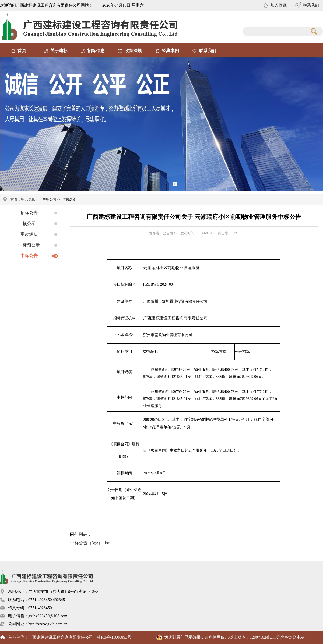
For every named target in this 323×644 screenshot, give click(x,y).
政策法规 (133, 51)
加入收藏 (279, 5)
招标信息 (96, 51)
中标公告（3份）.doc (90, 543)
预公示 (29, 223)
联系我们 (311, 5)
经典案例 (170, 51)
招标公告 (29, 213)
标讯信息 (28, 199)
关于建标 (59, 51)
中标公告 (29, 256)
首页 (22, 51)
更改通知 (29, 234)
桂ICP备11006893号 (114, 637)
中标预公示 (29, 245)
